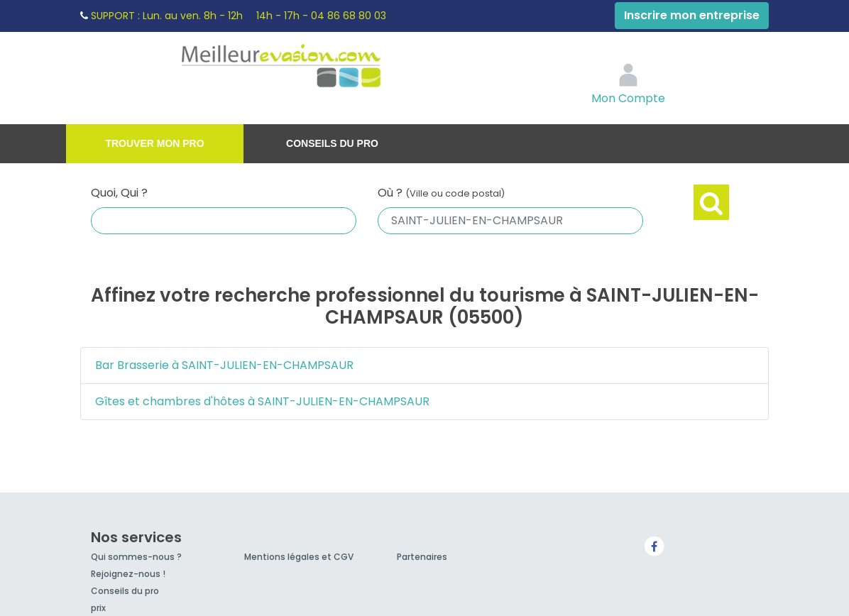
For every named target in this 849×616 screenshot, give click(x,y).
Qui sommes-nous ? (136, 557)
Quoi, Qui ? (119, 193)
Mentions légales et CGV (299, 557)
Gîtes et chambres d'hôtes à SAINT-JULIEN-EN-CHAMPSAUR (262, 401)
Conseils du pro (332, 143)
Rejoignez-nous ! (128, 574)
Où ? (441, 193)
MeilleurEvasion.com (312, 67)
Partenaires (422, 557)
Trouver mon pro (154, 143)
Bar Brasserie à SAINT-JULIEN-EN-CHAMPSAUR (224, 365)
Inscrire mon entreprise (692, 15)
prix (98, 608)
